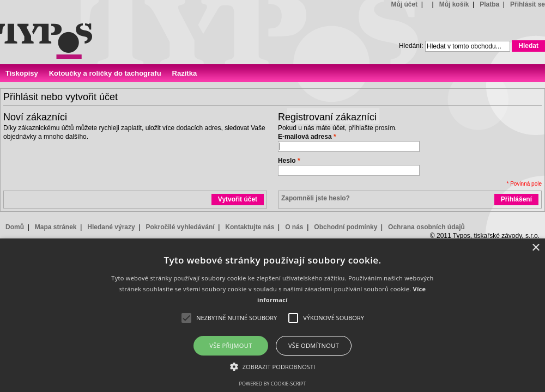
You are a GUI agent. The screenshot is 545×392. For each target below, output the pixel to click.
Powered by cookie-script (273, 384)
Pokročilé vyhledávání (180, 227)
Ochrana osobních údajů (426, 227)
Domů (15, 227)
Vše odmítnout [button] (314, 345)
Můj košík (454, 4)
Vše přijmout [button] (231, 345)
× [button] (535, 248)
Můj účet (404, 4)
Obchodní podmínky (346, 227)
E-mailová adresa (305, 137)
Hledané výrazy (111, 227)
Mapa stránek (56, 227)
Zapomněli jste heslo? (316, 198)
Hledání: (411, 46)
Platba (489, 4)
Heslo (287, 161)
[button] (273, 366)
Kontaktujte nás (250, 227)
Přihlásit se (528, 4)
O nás (294, 227)
